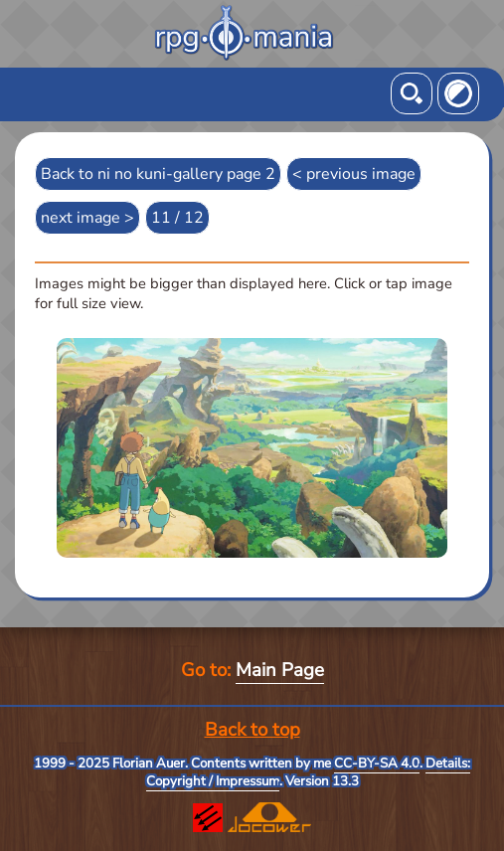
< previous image (354, 174)
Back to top (252, 730)
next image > (87, 218)
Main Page (280, 670)
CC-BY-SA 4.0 (377, 764)
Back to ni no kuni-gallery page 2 (158, 174)
